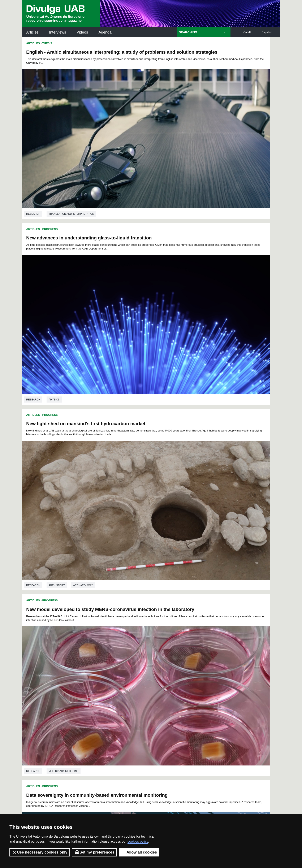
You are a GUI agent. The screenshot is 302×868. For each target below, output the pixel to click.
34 (134, 669)
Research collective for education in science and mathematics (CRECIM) (201, 732)
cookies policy (138, 841)
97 (102, 680)
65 (178, 672)
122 (147, 684)
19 (180, 665)
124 (161, 684)
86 (167, 676)
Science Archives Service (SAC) (150, 711)
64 (173, 672)
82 (146, 676)
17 (169, 665)
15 (158, 665)
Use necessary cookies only (40, 852)
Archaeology (83, 276)
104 (147, 680)
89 (184, 676)
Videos (82, 32)
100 (119, 680)
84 (156, 676)
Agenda (105, 32)
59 (146, 672)
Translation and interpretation (71, 152)
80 (134, 676)
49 (91, 672)
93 (206, 676)
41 (173, 669)
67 (189, 672)
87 (173, 676)
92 (200, 676)
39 (162, 669)
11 (136, 665)
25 (213, 665)
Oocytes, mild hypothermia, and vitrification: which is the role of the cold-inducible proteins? (211, 547)
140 (176, 688)
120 (134, 684)
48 (211, 669)
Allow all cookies (139, 852)
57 (134, 672)
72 (91, 676)
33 (129, 669)
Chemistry (185, 520)
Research (33, 152)
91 (195, 676)
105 (154, 680)
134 (134, 688)
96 (96, 680)
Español (267, 32)
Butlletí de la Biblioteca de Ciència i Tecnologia (96, 711)
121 (141, 684)
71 (211, 672)
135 (141, 688)
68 (195, 672)
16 (164, 665)
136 (148, 688)
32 (124, 669)
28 (102, 669)
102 (133, 680)
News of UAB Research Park (42, 743)
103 (140, 680)
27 (96, 669)
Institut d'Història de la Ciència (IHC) (199, 711)
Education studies (191, 396)
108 (175, 680)
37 (151, 669)
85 (162, 676)
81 (140, 676)
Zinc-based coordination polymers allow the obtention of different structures (203, 423)
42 (178, 669)
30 (113, 669)
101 (126, 680)
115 (99, 684)
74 (102, 676)
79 (129, 676)
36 (146, 669)
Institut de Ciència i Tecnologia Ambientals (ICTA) (251, 732)
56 (129, 672)
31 (118, 669)
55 (124, 672)
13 (147, 665)
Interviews (58, 32)
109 (182, 680)
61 (156, 672)
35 (140, 669)
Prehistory (57, 276)
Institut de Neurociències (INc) (253, 711)
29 (107, 669)
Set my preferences (94, 852)
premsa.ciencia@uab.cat (174, 780)
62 (162, 672)
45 (195, 669)
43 (184, 669)
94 (211, 676)
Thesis (47, 43)
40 (167, 669)
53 (113, 672)
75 (107, 676)
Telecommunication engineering (72, 648)
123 (155, 684)
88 (178, 676)
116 (106, 684)
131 (210, 684)
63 (167, 672)
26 (91, 669)
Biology (242, 644)
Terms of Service (81, 808)
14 (153, 665)
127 (182, 684)
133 (127, 688)
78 (124, 676)
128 (189, 684)
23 (202, 665)
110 (189, 680)
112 (203, 680)
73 (96, 676)
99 (113, 680)
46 (200, 669)
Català (247, 32)
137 (155, 688)
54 (118, 672)
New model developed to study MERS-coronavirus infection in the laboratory (210, 179)
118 (120, 684)
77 (118, 676)
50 (96, 672)
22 (197, 665)
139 (169, 688)
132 (120, 688)
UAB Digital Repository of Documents (150, 729)
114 (92, 684)
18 (175, 665)
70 (206, 672)
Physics (183, 152)
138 (162, 688)
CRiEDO (187, 750)
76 (113, 676)
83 (151, 676)
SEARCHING (188, 32)
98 (108, 680)
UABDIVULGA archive (44, 708)
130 (203, 684)
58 (140, 672)
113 (210, 680)
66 (184, 672)
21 (191, 665)
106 (161, 680)
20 (186, 665)
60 (151, 672)
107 (168, 680)
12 (142, 665)
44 (189, 669)
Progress (50, 167)
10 (131, 665)
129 (197, 684)
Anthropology (59, 400)
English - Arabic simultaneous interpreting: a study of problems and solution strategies (82, 55)
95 (91, 680)
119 (127, 684)
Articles (32, 32)
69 (200, 672)
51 (102, 672)
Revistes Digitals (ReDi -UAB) (91, 729)
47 (206, 669)
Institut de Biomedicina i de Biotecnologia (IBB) (252, 753)
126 (176, 684)
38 (156, 669)
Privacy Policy (139, 804)
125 (168, 684)
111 (196, 680)
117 (113, 684)
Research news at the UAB (38, 724)
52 (107, 672)
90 (189, 676)
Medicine (222, 644)
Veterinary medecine (193, 276)
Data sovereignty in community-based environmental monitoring (68, 303)
